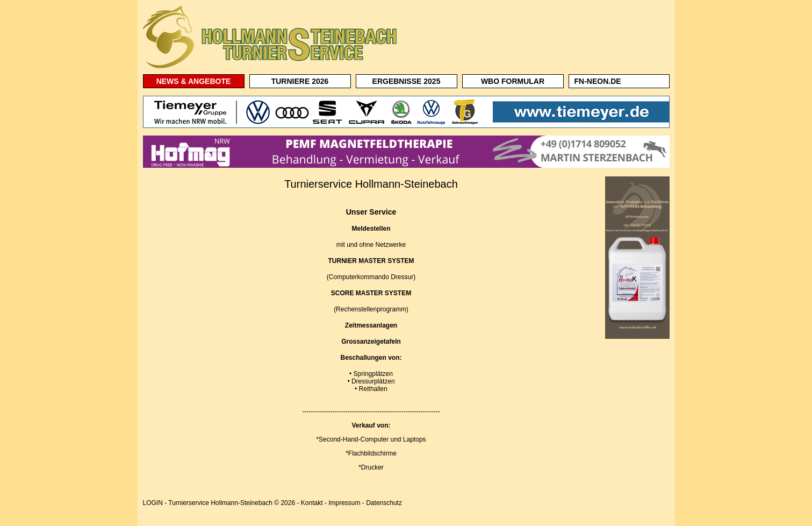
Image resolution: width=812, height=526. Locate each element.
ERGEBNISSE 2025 (407, 81)
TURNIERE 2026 (300, 81)
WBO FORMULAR (513, 81)
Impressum (344, 503)
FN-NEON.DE (598, 81)
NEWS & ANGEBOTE (194, 81)
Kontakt (312, 503)
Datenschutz (384, 503)
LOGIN (153, 503)
